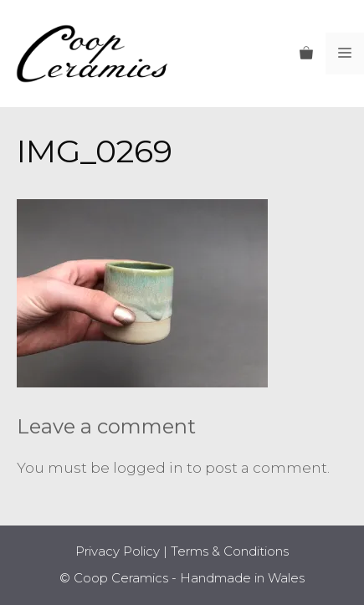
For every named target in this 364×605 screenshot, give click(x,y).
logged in (148, 468)
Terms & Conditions (230, 551)
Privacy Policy (118, 551)
